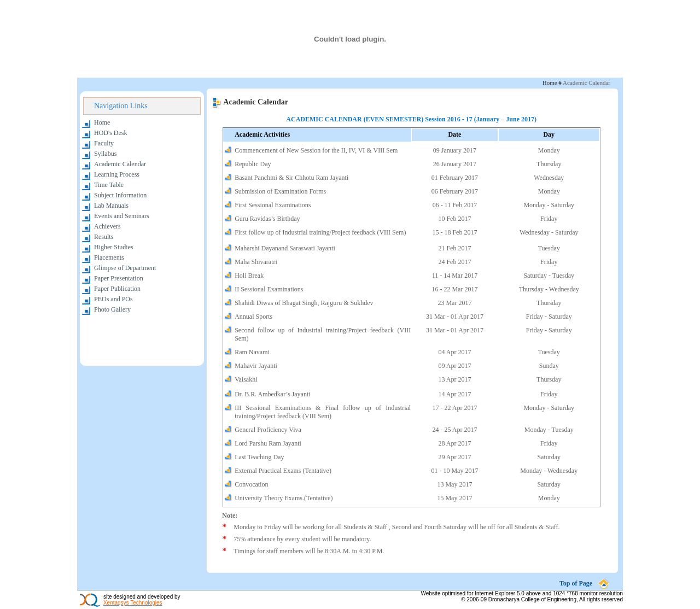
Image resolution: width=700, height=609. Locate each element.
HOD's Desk (111, 133)
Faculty (104, 143)
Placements (109, 257)
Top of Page (576, 583)
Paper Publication (117, 289)
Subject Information (120, 195)
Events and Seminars (122, 216)
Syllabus (105, 154)
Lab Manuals (111, 206)
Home (102, 122)
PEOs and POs (113, 299)
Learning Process (117, 174)
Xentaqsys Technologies (133, 603)
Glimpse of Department (125, 268)
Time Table (109, 185)
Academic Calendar (120, 164)
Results (104, 237)
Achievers (107, 226)
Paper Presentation (119, 278)
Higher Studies (114, 247)
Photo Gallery (112, 309)
